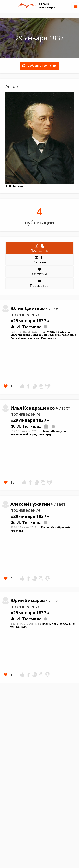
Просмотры (40, 284)
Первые (40, 260)
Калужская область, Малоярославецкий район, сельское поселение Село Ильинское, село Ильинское (43, 335)
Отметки (39, 272)
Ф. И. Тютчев (14, 186)
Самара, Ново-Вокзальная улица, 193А (43, 625)
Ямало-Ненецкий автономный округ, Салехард (38, 433)
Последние (39, 248)
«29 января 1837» (30, 321)
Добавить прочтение (41, 66)
